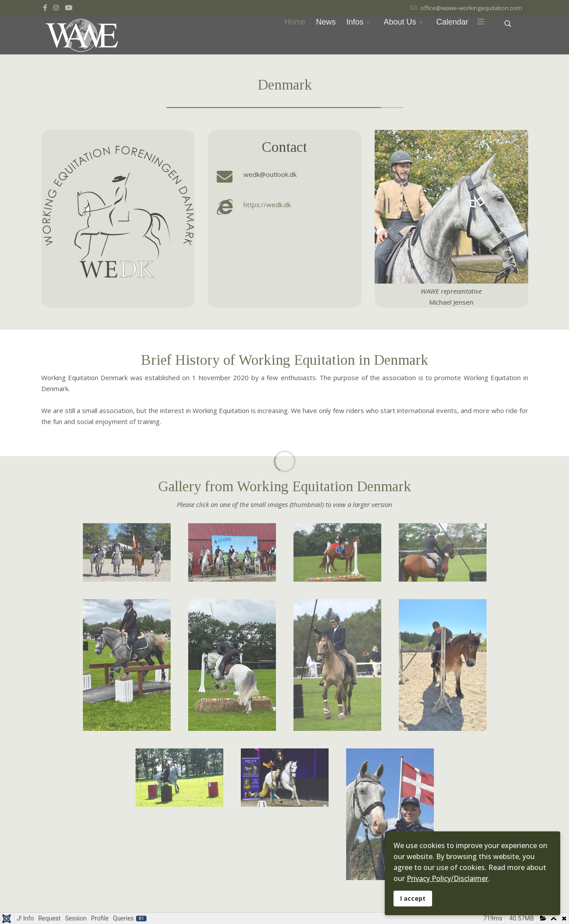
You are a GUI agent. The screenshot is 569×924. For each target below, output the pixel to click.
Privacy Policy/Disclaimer (447, 878)
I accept (413, 898)
